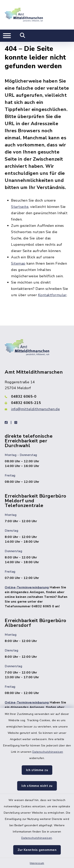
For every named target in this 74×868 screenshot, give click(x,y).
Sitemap (18, 261)
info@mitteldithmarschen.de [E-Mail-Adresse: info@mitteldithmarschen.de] (35, 407)
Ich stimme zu (37, 770)
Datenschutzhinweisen (48, 752)
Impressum (37, 863)
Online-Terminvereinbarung (27, 585)
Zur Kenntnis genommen (37, 850)
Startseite (20, 204)
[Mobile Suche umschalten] (23, 36)
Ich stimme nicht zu (37, 786)
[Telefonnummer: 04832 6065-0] (37, 394)
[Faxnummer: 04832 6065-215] (37, 400)
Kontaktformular (52, 293)
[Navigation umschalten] (7, 36)
